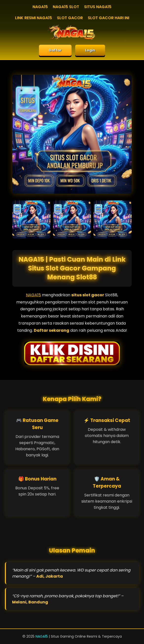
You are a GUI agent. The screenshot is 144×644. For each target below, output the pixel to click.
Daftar (55, 50)
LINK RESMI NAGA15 (34, 18)
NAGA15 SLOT (66, 7)
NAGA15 (40, 7)
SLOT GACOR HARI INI (108, 18)
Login (90, 50)
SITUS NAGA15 (98, 7)
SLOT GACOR (70, 18)
